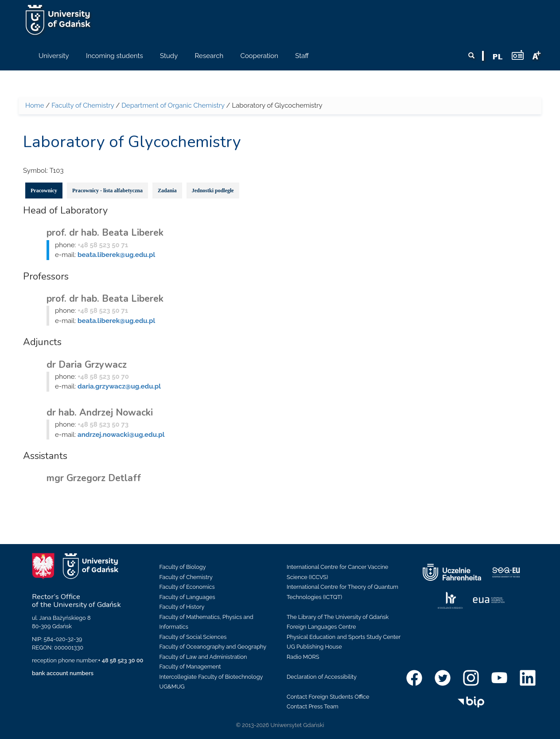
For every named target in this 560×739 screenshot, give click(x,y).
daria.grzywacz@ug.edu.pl (119, 386)
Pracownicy (44, 191)
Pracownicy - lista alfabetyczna (107, 191)
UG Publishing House (314, 647)
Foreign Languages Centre (321, 627)
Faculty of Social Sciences (193, 637)
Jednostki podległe (213, 191)
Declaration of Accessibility (322, 677)
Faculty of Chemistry (83, 105)
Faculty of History (182, 607)
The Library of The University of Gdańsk (338, 617)
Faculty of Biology (183, 567)
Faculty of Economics (187, 587)
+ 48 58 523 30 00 (121, 660)
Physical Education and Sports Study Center (344, 637)
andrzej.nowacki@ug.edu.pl (121, 435)
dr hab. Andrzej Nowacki (100, 412)
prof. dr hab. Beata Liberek (105, 233)
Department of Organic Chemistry (173, 105)
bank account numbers (63, 673)
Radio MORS (303, 657)
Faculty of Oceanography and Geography (213, 647)
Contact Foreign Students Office (328, 697)
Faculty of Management (190, 667)
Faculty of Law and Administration (203, 657)
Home (35, 105)
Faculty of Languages (187, 597)
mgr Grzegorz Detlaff (94, 478)
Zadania (167, 191)
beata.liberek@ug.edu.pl (116, 255)
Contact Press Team (313, 706)
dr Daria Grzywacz (87, 365)
